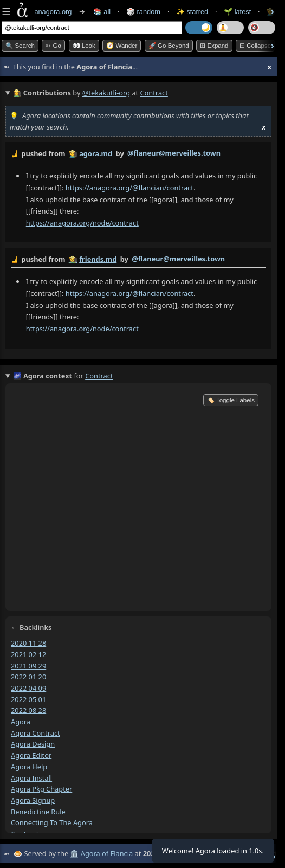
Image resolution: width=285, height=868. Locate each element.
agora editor (31, 755)
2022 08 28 (28, 710)
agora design (33, 744)
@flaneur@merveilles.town (174, 153)
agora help (29, 767)
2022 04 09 (28, 688)
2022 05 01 (28, 699)
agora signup (33, 800)
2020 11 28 (28, 643)
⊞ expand (214, 46)
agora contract (35, 732)
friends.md (98, 259)
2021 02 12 (28, 654)
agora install (31, 777)
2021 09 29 (28, 665)
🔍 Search (20, 46)
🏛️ (74, 853)
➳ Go (53, 46)
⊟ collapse (255, 46)
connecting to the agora (52, 822)
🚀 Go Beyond (169, 46)
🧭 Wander (122, 46)
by (138, 154)
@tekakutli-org (106, 93)
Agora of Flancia (107, 853)
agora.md (96, 153)
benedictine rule (38, 811)
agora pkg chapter (41, 789)
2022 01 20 (28, 677)
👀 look (84, 46)
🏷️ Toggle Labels (231, 400)
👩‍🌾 (73, 153)
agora (21, 722)
